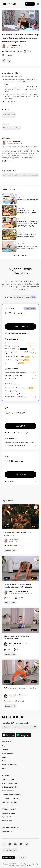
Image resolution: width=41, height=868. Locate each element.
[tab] (30, 297)
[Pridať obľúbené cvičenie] (14, 196)
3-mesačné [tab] (19, 297)
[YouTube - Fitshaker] (15, 844)
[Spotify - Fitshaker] (21, 844)
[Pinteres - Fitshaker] (27, 844)
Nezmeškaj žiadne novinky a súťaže (15, 723)
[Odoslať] (35, 727)
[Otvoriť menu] (38, 4)
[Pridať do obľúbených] (9, 61)
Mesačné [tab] (9, 297)
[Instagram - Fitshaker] (10, 844)
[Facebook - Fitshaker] (4, 844)
